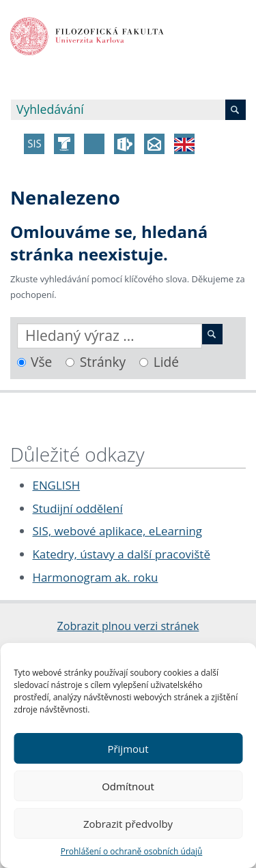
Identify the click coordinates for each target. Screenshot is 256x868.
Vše (41, 362)
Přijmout (128, 749)
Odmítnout (128, 786)
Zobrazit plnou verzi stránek (128, 626)
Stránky (103, 362)
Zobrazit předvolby (128, 824)
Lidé (166, 362)
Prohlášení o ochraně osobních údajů (132, 851)
